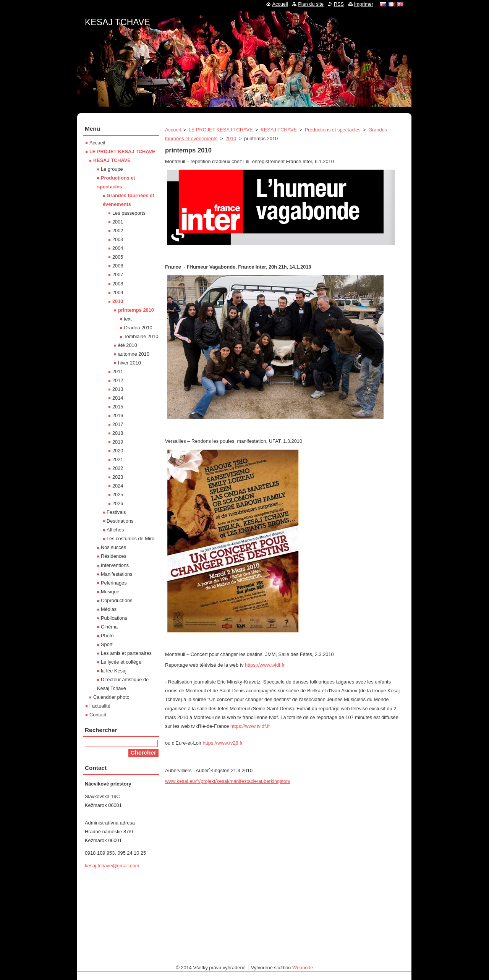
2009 (118, 292)
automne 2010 (134, 354)
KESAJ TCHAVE (279, 130)
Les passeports (129, 213)
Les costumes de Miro (130, 539)
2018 (118, 433)
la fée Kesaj (114, 671)
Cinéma (109, 627)
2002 (118, 231)
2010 (231, 138)
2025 (118, 495)
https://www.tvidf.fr (265, 665)
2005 (118, 257)
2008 (118, 284)
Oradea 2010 (138, 328)
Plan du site (311, 4)
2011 (118, 372)
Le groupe (112, 169)
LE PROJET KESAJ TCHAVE (221, 130)
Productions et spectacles (333, 130)
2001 (118, 222)
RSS (339, 4)
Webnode (303, 968)
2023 (118, 477)
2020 (118, 451)
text (128, 319)
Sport (107, 644)
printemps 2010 (136, 310)
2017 (118, 424)
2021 (118, 459)
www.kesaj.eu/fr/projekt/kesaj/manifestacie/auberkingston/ (228, 781)
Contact (98, 715)
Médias (109, 609)
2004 (118, 248)
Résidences (114, 556)
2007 (118, 275)
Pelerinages (114, 583)
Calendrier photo (111, 697)
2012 (118, 380)
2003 (118, 239)
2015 (118, 407)
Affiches (115, 530)
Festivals (116, 512)
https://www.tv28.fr (223, 743)
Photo (107, 636)
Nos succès (113, 547)
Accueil (173, 130)
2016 (118, 415)
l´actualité (100, 706)
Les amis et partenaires (126, 653)
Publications (114, 618)
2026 (118, 503)
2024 (118, 486)
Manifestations (117, 574)
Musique (110, 592)
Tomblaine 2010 (141, 336)
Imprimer (364, 4)
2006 (118, 266)
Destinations (120, 521)
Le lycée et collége (121, 662)
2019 (118, 442)
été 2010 (128, 345)
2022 (118, 468)
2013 (118, 389)
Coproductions (117, 600)
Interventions (115, 565)
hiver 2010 (130, 363)
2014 (118, 398)
